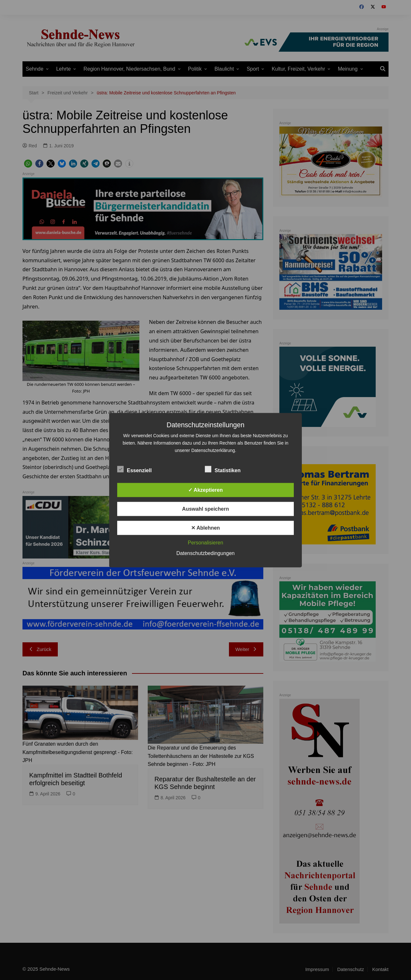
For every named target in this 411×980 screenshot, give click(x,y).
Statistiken (223, 469)
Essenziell (134, 469)
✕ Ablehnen (205, 528)
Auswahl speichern (205, 509)
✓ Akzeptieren (205, 490)
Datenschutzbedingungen (205, 553)
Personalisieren (205, 542)
